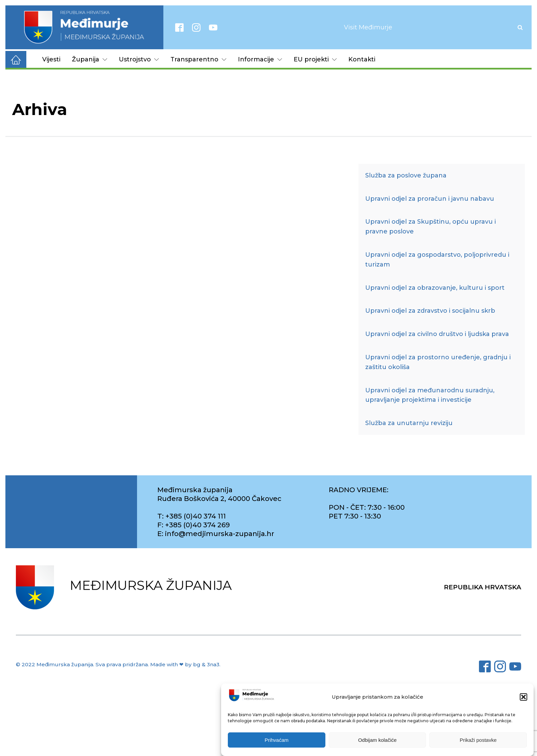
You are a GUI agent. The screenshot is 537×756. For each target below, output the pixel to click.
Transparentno (198, 59)
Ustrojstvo (139, 59)
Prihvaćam (277, 740)
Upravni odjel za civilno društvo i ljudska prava (437, 334)
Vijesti (51, 59)
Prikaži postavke (478, 740)
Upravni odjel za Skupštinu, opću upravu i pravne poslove (431, 227)
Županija (90, 59)
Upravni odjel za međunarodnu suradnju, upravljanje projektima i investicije (430, 395)
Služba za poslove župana (406, 175)
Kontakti (362, 59)
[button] (523, 697)
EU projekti (315, 59)
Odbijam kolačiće (377, 740)
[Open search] (520, 27)
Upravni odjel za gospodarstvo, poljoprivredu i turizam (437, 260)
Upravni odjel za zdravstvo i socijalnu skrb (430, 311)
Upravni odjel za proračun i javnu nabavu (430, 199)
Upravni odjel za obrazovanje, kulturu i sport (435, 288)
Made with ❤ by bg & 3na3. (185, 664)
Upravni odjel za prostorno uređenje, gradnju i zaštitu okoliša (438, 362)
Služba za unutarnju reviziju (409, 423)
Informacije (260, 59)
